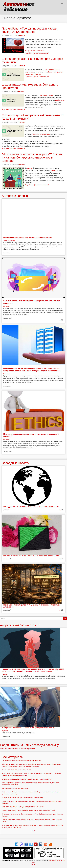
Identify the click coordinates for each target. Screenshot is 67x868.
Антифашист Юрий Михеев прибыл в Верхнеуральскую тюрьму (28, 728)
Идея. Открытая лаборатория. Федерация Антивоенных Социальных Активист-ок (32, 606)
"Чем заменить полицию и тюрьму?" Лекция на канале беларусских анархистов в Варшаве (32, 157)
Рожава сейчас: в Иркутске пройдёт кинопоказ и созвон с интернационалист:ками (28, 810)
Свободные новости (16, 463)
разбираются (60, 100)
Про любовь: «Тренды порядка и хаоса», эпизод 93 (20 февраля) (30, 30)
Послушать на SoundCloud (34, 51)
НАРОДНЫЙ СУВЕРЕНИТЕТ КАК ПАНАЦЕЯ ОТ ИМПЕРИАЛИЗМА (31, 507)
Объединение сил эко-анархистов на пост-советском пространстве (31, 556)
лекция (53, 171)
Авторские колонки (15, 196)
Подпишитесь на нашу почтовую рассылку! (30, 745)
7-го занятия (49, 70)
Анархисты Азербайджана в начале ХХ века (16, 788)
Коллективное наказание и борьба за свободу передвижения (28, 238)
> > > (33, 831)
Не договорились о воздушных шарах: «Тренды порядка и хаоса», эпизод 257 (27, 779)
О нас (33, 864)
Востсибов (7, 306)
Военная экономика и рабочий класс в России (17, 770)
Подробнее (29, 53)
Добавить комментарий (41, 53)
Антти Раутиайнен (9, 241)
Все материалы (12, 757)
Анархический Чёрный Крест (20, 625)
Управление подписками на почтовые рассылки (18, 749)
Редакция (22, 35)
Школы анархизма (47, 95)
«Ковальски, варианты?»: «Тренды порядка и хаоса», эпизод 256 (23, 807)
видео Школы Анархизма (40, 134)
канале (30, 168)
